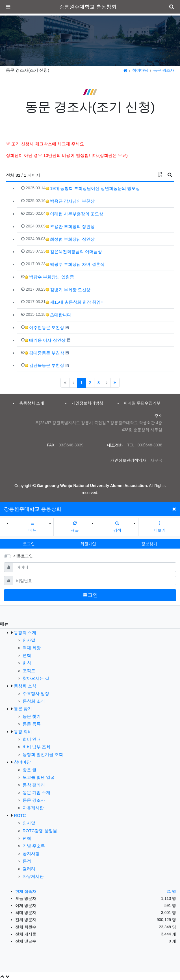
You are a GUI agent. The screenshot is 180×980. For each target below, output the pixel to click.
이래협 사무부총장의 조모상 (74, 214)
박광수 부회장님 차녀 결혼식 (75, 264)
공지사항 (31, 853)
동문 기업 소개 (36, 792)
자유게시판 (33, 808)
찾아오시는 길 (36, 678)
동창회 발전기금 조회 (43, 754)
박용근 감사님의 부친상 (70, 201)
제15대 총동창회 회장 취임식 (75, 302)
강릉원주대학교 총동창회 (88, 7)
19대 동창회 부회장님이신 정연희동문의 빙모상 (93, 188)
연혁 (27, 655)
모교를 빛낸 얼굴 (39, 777)
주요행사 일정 (36, 693)
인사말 (29, 640)
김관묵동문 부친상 (44, 365)
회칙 (27, 663)
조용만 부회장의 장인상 (70, 226)
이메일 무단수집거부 (142, 403)
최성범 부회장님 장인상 (70, 239)
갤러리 (29, 869)
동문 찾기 (23, 709)
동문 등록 (32, 724)
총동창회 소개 (32, 403)
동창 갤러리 (34, 785)
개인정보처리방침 (87, 403)
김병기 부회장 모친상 (68, 290)
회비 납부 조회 (36, 747)
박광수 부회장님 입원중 (49, 277)
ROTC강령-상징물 (40, 831)
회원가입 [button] (88, 544)
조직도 (29, 671)
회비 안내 (32, 739)
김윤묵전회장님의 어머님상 (74, 252)
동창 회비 (23, 732)
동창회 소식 (25, 686)
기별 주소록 (34, 846)
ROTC (20, 815)
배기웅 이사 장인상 (45, 340)
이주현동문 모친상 (44, 327)
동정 (27, 861)
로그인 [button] (29, 544)
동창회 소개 (25, 632)
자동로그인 (23, 556)
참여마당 (140, 70)
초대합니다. (59, 315)
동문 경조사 (164, 70)
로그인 (90, 595)
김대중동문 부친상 (44, 353)
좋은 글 (30, 770)
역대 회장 (32, 648)
